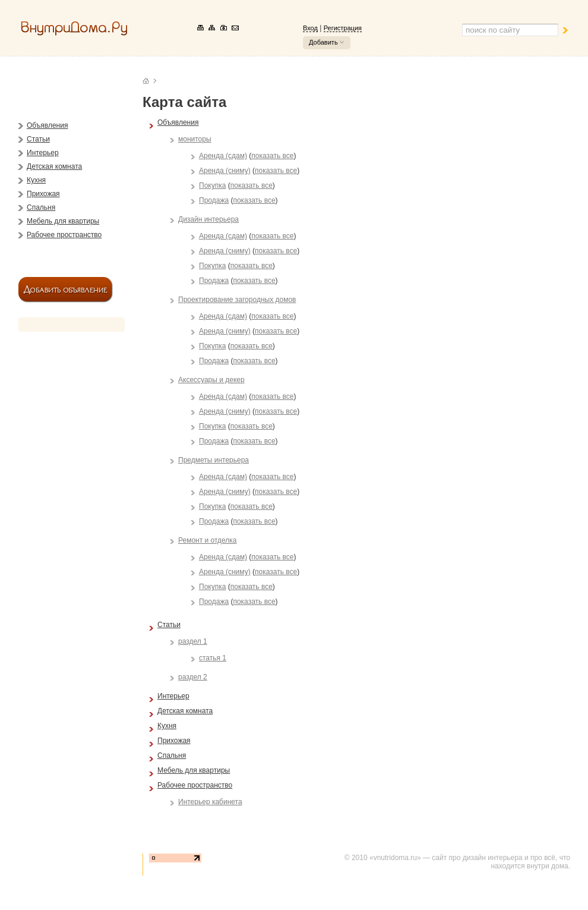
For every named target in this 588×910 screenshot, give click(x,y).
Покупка (212, 185)
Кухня (36, 180)
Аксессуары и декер (211, 380)
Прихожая (43, 194)
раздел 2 (193, 677)
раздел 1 (193, 641)
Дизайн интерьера (208, 219)
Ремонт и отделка (208, 540)
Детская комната (54, 166)
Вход (310, 28)
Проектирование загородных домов (237, 300)
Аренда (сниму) (225, 171)
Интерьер (43, 153)
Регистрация (343, 28)
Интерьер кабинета (210, 802)
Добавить (323, 42)
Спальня (41, 207)
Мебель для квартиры (63, 221)
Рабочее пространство (64, 235)
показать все (272, 156)
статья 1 (213, 658)
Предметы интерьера (214, 460)
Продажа (214, 200)
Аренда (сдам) (223, 156)
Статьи (38, 139)
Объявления (47, 125)
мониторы (195, 139)
